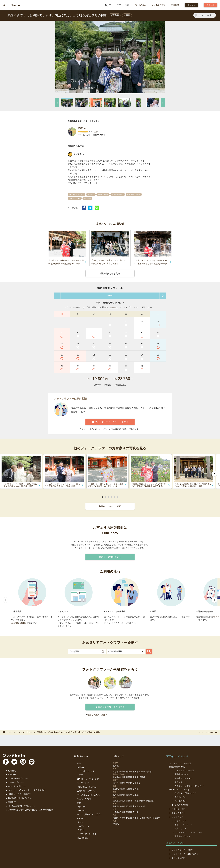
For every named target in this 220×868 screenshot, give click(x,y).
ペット (80, 822)
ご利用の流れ (140, 5)
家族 (79, 763)
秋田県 (136, 772)
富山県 (122, 789)
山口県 (142, 806)
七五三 (80, 775)
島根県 (122, 806)
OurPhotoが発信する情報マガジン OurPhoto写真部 (29, 810)
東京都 (129, 783)
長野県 (142, 777)
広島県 (136, 806)
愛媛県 (129, 812)
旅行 (79, 803)
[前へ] (57, 103)
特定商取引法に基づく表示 (19, 798)
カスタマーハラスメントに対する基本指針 (25, 790)
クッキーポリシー (15, 782)
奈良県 (142, 801)
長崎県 (129, 818)
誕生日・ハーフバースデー (89, 779)
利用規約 (11, 771)
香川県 (122, 812)
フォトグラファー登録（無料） (184, 854)
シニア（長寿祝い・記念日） (90, 814)
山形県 (142, 772)
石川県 (129, 789)
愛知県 (129, 795)
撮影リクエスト (177, 813)
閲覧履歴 (175, 5)
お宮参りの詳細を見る (110, 557)
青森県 (116, 772)
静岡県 (122, 795)
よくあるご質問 (159, 5)
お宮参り (81, 767)
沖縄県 (116, 824)
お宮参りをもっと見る (110, 506)
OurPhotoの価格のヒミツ (184, 793)
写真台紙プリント (181, 836)
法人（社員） (83, 838)
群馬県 (129, 777)
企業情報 (11, 774)
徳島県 (116, 812)
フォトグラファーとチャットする (110, 422)
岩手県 (122, 772)
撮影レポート (179, 782)
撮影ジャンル (81, 756)
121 (96, 132)
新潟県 (116, 789)
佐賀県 (122, 818)
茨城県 (116, 777)
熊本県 (136, 818)
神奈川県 (137, 783)
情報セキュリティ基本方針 (19, 794)
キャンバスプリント (182, 825)
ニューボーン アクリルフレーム (187, 832)
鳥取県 (116, 806)
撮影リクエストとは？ (97, 715)
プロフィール (83, 826)
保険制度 (11, 802)
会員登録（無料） (19, 623)
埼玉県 (116, 783)
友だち (80, 818)
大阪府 (129, 801)
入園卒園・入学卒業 (86, 791)
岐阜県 (116, 795)
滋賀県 (116, 801)
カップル (81, 810)
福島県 (149, 772)
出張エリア (118, 756)
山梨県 (136, 777)
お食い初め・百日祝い (87, 787)
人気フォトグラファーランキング (188, 786)
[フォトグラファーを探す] (149, 651)
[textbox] (87, 651)
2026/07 (110, 296)
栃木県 (122, 777)
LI (32, 762)
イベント (81, 830)
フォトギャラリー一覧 (183, 770)
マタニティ (82, 807)
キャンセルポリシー (16, 786)
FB (6, 762)
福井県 (136, 789)
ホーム (8, 732)
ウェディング (83, 783)
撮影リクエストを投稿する (110, 707)
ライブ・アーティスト (87, 834)
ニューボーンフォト (86, 771)
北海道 (116, 766)
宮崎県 (149, 818)
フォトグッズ (176, 817)
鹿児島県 (156, 818)
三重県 (136, 795)
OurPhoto (14, 755)
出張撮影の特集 (180, 774)
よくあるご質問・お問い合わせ (21, 806)
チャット (114, 307)
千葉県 (122, 783)
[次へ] (163, 103)
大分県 (142, 818)
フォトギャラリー (24, 732)
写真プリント (179, 829)
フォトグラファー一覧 (180, 763)
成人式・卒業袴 (84, 799)
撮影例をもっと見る (110, 274)
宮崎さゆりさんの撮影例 (110, 224)
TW (14, 762)
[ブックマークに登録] (205, 15)
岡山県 (129, 806)
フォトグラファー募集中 (181, 850)
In (23, 762)
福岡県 (116, 818)
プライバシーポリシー (17, 778)
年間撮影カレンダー (182, 778)
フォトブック (179, 821)
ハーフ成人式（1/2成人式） (89, 795)
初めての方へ (179, 797)
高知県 (136, 812)
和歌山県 (150, 801)
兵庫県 (136, 801)
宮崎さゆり (83, 128)
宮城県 (129, 772)
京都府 (122, 801)
